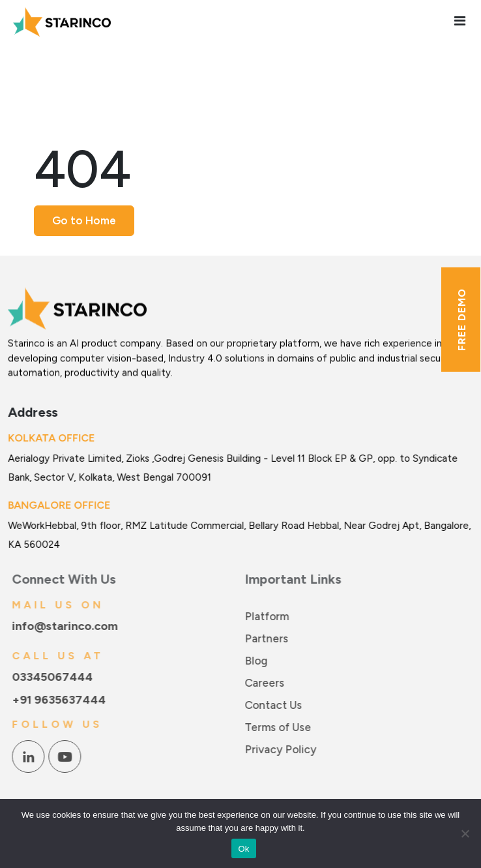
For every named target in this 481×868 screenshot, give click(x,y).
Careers (268, 683)
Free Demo (462, 320)
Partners (270, 638)
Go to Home (84, 220)
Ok (243, 849)
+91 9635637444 (62, 700)
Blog (259, 661)
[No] (465, 833)
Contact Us (276, 705)
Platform (270, 616)
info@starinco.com (68, 626)
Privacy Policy (284, 749)
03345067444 (55, 677)
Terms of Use (281, 727)
